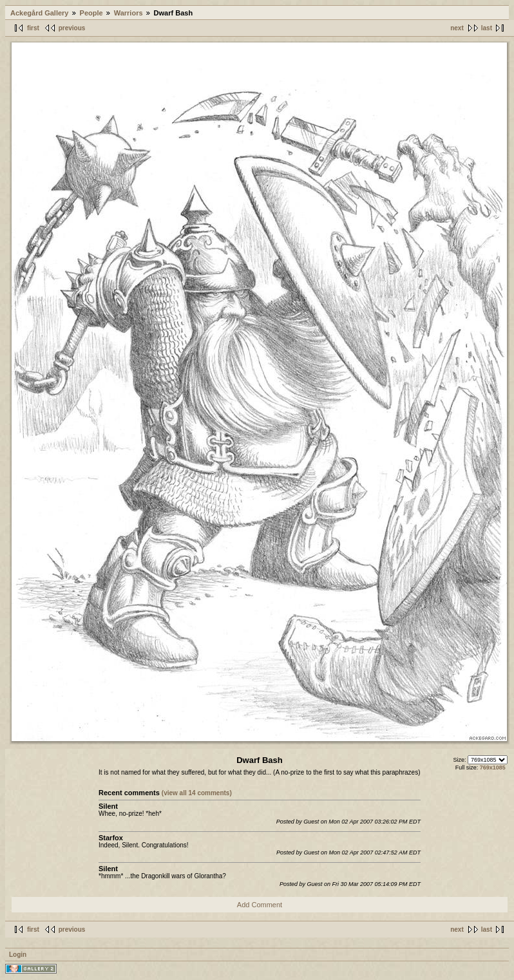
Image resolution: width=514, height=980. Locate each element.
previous (72, 28)
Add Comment (260, 905)
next (457, 28)
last (487, 28)
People (91, 13)
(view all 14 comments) (197, 793)
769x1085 (493, 768)
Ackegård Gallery (40, 13)
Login (18, 955)
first (33, 28)
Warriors (128, 13)
